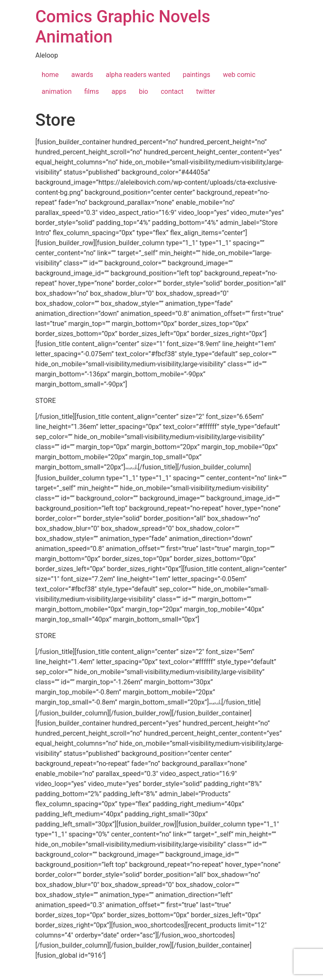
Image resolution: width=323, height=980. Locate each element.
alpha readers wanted (138, 75)
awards (82, 75)
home (50, 75)
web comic (239, 75)
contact (172, 91)
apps (119, 91)
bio (143, 91)
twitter (206, 91)
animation (57, 91)
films (91, 91)
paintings (196, 75)
